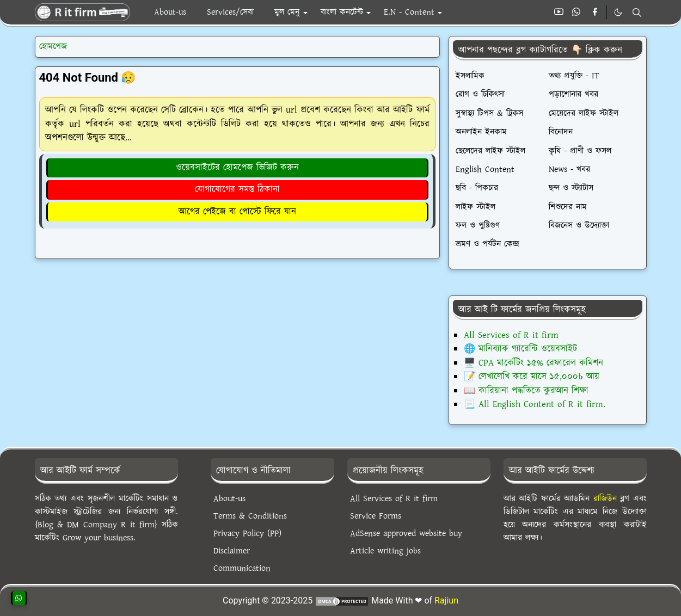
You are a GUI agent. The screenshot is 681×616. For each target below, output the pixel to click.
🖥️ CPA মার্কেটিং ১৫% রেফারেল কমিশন (533, 363)
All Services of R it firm (511, 335)
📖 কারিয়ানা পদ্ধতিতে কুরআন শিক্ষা (526, 391)
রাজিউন (605, 499)
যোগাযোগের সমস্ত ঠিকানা (237, 189)
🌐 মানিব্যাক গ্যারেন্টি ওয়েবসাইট (520, 349)
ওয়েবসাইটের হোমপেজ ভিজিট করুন (237, 168)
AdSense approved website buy (406, 534)
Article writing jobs (385, 551)
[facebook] (595, 13)
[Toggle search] (637, 13)
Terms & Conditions (250, 516)
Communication (242, 568)
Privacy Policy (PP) (247, 534)
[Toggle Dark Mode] (618, 12)
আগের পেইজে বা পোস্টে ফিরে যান (237, 212)
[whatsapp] (577, 13)
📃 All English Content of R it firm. (535, 404)
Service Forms (376, 516)
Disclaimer (232, 551)
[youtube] (559, 13)
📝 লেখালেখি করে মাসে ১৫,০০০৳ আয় (532, 377)
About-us (229, 499)
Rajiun (446, 600)
